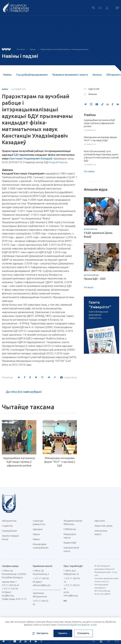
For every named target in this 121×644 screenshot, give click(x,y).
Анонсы (97, 75)
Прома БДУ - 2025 (95, 279)
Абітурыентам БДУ (91, 275)
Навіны (33, 49)
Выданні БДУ (70, 543)
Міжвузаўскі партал (70, 536)
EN (109, 641)
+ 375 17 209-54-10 (72, 580)
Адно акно (100, 521)
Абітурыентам (10, 521)
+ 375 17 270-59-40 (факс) (10, 590)
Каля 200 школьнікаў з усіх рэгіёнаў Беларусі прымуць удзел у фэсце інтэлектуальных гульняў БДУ (101, 156)
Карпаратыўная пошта (71, 549)
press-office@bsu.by (71, 594)
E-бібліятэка (71, 529)
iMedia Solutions (102, 581)
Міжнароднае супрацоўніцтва (42, 546)
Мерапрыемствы (91, 229)
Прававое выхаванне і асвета (70, 75)
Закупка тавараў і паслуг (11, 537)
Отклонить (83, 633)
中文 (117, 641)
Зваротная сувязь (103, 526)
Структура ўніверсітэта (39, 523)
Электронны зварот (101, 533)
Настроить (40, 633)
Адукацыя (38, 529)
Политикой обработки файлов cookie (77, 625)
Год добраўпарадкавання (32, 75)
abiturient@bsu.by (42, 585)
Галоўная (21, 49)
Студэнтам (7, 526)
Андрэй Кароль (58, 162)
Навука (37, 534)
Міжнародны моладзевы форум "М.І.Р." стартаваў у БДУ (60, 462)
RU (94, 641)
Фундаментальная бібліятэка (73, 523)
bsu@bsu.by (8, 596)
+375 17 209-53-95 (41, 603)
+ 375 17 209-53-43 (72, 587)
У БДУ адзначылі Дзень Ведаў (98, 235)
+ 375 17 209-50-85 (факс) (41, 580)
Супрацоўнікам (9, 531)
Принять (63, 633)
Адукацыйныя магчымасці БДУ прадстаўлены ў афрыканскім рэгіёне (19, 462)
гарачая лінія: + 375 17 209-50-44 (10, 584)
